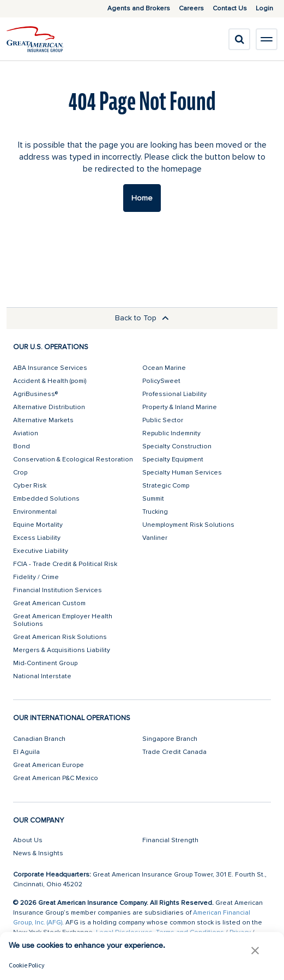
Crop (20, 473)
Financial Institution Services (58, 590)
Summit (153, 499)
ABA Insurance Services (50, 368)
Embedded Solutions (46, 499)
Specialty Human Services (182, 473)
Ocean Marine (164, 368)
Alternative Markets (43, 420)
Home (142, 198)
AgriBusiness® (35, 394)
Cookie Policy (27, 965)
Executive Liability (41, 551)
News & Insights (38, 853)
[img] (35, 39)
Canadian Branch (39, 739)
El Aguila (26, 752)
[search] (239, 39)
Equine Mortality (38, 525)
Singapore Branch (170, 739)
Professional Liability (174, 394)
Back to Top (142, 318)
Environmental (35, 512)
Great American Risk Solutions (60, 637)
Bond (22, 446)
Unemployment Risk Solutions (188, 525)
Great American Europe (49, 765)
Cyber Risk (30, 486)
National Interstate (42, 676)
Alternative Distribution (49, 407)
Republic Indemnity (171, 433)
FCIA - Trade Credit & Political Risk (65, 564)
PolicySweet (161, 381)
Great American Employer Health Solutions (63, 620)
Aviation (26, 433)
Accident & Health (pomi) (50, 381)
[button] (255, 950)
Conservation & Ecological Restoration (73, 459)
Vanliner (155, 538)
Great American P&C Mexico (56, 778)
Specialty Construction (177, 446)
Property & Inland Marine (180, 407)
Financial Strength (170, 840)
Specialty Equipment (173, 459)
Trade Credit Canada (174, 752)
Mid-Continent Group (45, 663)
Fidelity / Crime (36, 577)
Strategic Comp (166, 486)
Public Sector (163, 420)
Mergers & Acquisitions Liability (62, 650)
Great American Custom (49, 603)
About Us (28, 840)
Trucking (155, 512)
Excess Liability (37, 538)
